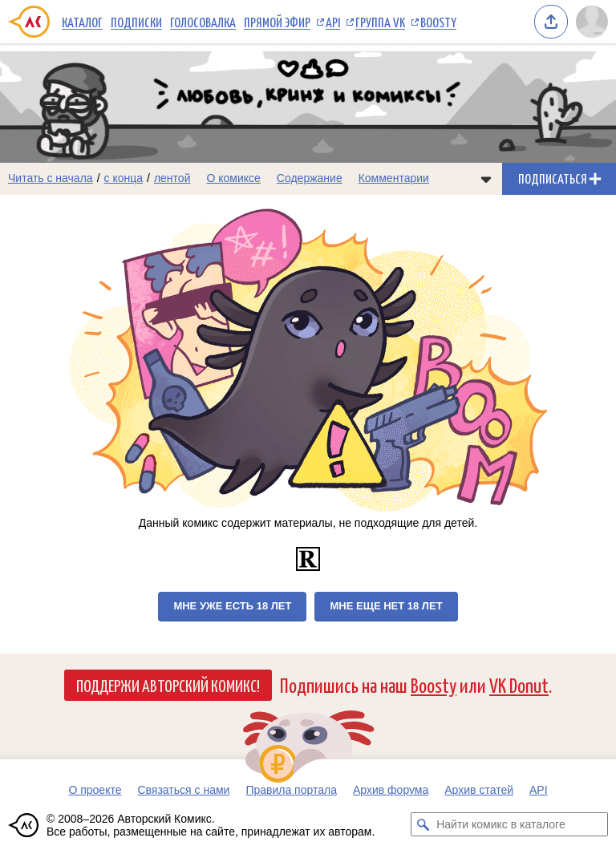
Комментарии (394, 178)
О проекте (95, 790)
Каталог (82, 22)
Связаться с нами (183, 790)
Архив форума (391, 790)
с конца (124, 178)
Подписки (136, 22)
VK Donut (519, 684)
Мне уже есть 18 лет (232, 606)
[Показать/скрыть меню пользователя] (592, 22)
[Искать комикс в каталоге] (423, 824)
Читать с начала (51, 178)
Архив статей (479, 790)
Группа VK (380, 22)
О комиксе (233, 178)
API (333, 22)
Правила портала (291, 790)
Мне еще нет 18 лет (386, 606)
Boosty (438, 22)
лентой (172, 178)
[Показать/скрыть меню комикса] (486, 179)
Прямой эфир (277, 22)
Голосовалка (203, 22)
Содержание (310, 178)
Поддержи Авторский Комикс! (168, 685)
